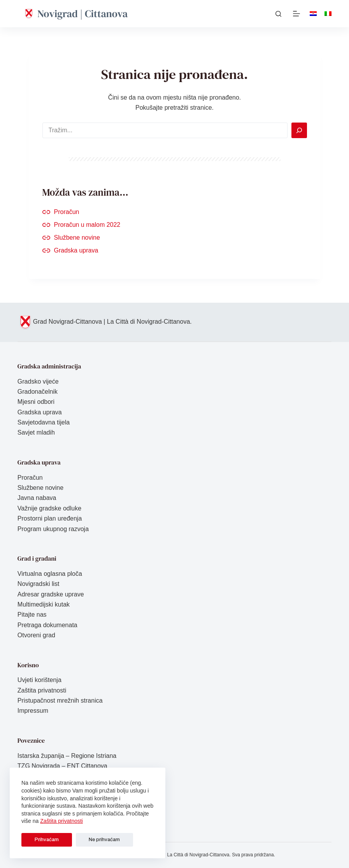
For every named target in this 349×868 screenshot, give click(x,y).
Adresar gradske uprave (51, 594)
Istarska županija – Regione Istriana (67, 756)
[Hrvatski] (313, 14)
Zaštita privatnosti (61, 821)
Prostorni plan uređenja (50, 518)
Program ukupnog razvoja (53, 529)
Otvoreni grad (36, 635)
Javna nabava (37, 498)
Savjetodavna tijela (44, 422)
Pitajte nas (32, 615)
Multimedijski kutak (44, 604)
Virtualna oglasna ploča (50, 574)
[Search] (299, 130)
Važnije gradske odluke (49, 508)
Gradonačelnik (38, 392)
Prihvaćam (41, 840)
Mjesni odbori (36, 402)
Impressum (33, 711)
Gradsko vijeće (38, 381)
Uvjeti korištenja (39, 680)
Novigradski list (39, 584)
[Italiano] (328, 14)
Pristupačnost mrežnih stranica (60, 701)
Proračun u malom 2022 (87, 225)
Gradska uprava (76, 250)
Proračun (67, 212)
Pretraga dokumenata (47, 625)
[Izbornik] (296, 14)
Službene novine (77, 238)
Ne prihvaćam (88, 840)
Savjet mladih (36, 432)
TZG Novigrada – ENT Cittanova (62, 766)
